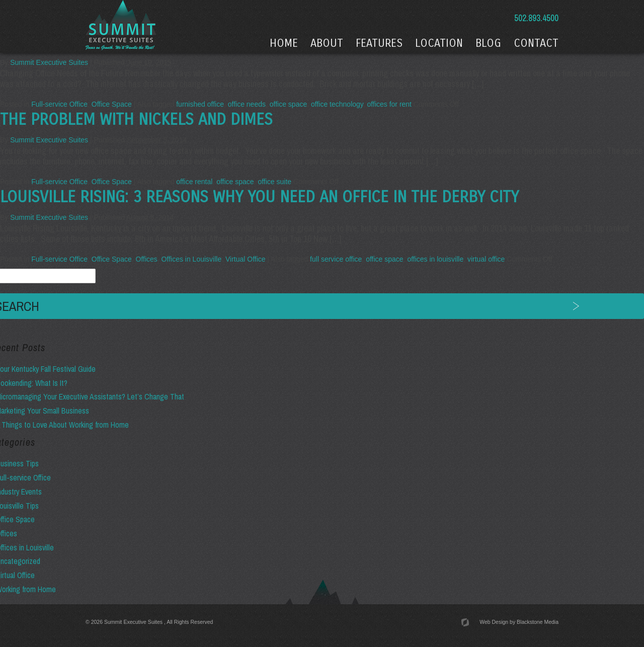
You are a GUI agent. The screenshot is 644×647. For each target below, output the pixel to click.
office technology (337, 104)
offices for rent (389, 104)
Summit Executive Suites (49, 62)
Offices (147, 259)
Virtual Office (246, 259)
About (327, 43)
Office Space (112, 104)
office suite (274, 182)
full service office (336, 259)
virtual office (486, 259)
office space (288, 104)
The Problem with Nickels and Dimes (136, 120)
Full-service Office (59, 104)
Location (439, 43)
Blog (488, 43)
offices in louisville (435, 259)
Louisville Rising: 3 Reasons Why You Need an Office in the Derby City (259, 197)
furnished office (200, 104)
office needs (247, 104)
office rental (194, 182)
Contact (536, 43)
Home (284, 43)
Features (379, 43)
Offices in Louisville (192, 259)
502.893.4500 (535, 18)
